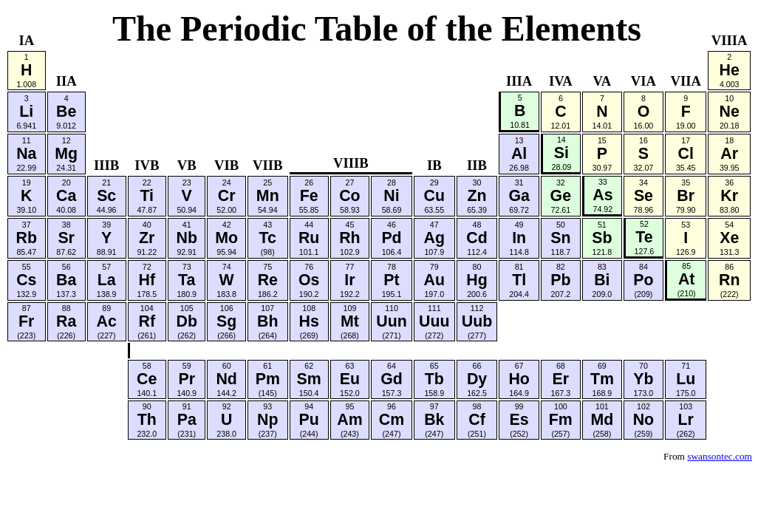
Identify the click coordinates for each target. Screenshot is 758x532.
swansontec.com (720, 456)
